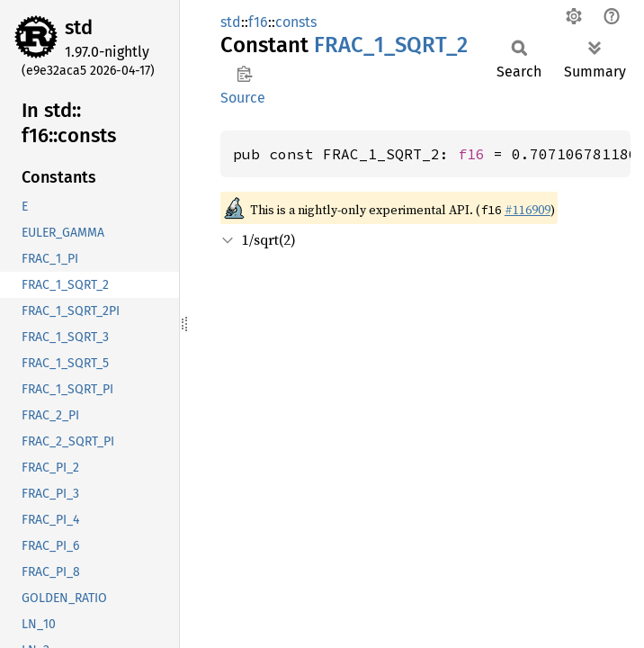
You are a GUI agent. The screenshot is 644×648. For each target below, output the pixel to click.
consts (296, 22)
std (79, 27)
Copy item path (244, 74)
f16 (258, 22)
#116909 (528, 210)
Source (243, 98)
